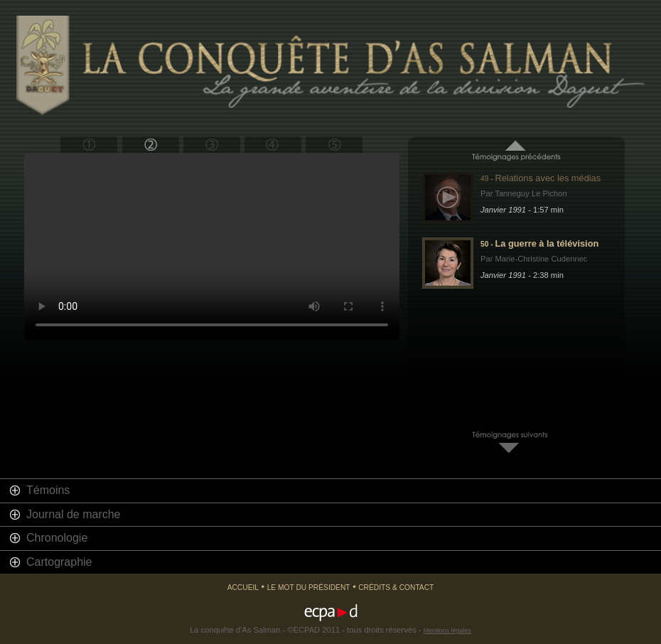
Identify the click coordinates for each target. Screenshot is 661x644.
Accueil (243, 587)
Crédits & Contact (396, 587)
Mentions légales (447, 630)
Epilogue (334, 145)
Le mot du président (309, 587)
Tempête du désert (211, 145)
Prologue (89, 145)
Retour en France (273, 145)
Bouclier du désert (150, 145)
